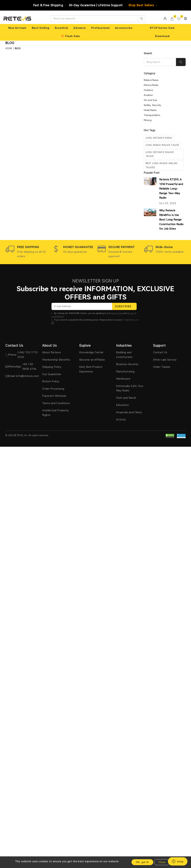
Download (162, 36)
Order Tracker (162, 367)
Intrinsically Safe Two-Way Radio (130, 388)
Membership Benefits (56, 360)
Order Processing (53, 389)
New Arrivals (17, 28)
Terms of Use (117, 313)
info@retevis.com (131, 320)
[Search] (160, 62)
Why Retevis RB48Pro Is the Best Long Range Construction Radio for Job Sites (171, 220)
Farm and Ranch (126, 398)
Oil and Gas (150, 100)
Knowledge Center (91, 352)
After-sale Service (165, 360)
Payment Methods (54, 396)
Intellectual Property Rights (55, 413)
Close (162, 862)
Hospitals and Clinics (129, 412)
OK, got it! (142, 862)
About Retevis (52, 352)
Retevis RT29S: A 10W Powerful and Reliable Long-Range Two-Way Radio (171, 189)
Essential (61, 28)
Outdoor (149, 90)
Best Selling (41, 28)
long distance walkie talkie (160, 154)
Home (9, 49)
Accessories (124, 28)
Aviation (148, 95)
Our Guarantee (52, 374)
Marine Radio (151, 85)
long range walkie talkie (162, 145)
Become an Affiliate (92, 360)
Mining (148, 120)
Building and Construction (124, 355)
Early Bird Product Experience (91, 369)
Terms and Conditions (56, 403)
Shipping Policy (52, 367)
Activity (121, 420)
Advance (79, 28)
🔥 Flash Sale (70, 36)
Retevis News (151, 80)
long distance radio (159, 138)
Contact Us (160, 352)
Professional (100, 28)
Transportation (152, 115)
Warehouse (123, 379)
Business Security (127, 364)
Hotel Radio (150, 110)
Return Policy (51, 381)
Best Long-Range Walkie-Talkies (162, 165)
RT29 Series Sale (162, 28)
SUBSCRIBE (124, 306)
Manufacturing (125, 372)
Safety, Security (152, 105)
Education (122, 405)
